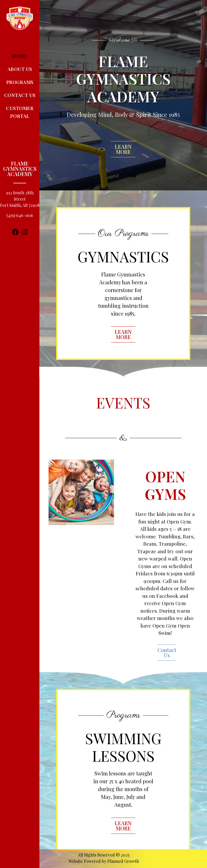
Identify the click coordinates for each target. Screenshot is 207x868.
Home (20, 56)
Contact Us (20, 95)
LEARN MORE (123, 149)
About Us (20, 69)
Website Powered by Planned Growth (104, 861)
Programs (20, 82)
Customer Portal (20, 112)
